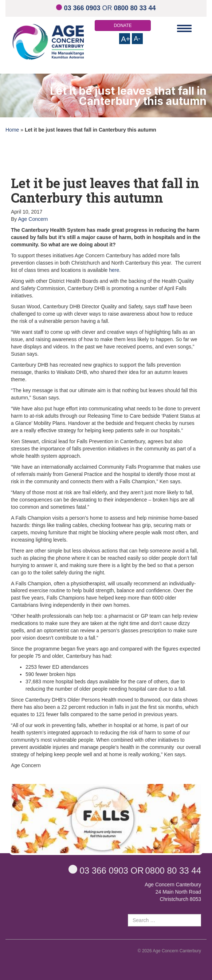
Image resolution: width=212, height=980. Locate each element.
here (114, 270)
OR (106, 8)
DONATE (123, 26)
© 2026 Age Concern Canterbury (169, 951)
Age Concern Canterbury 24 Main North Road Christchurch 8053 (173, 892)
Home (12, 130)
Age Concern (33, 219)
